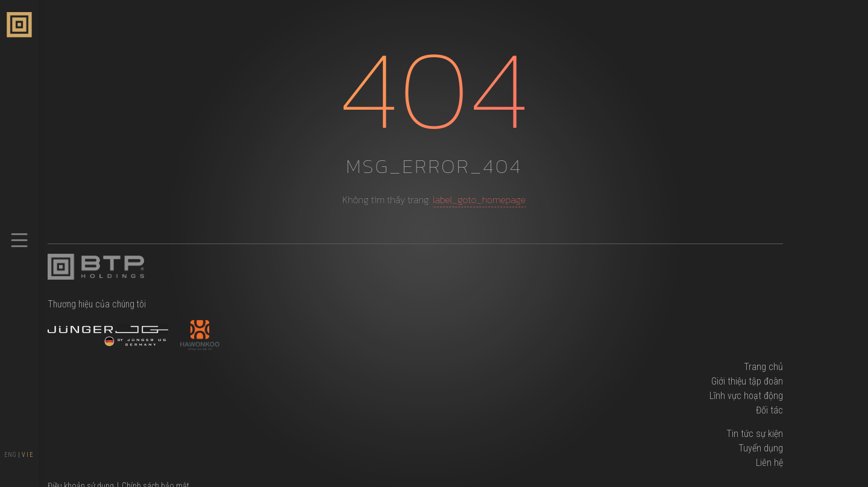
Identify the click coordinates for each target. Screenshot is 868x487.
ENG (10, 455)
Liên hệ (769, 463)
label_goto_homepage (479, 200)
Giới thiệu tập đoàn (747, 381)
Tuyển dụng (761, 448)
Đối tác (769, 410)
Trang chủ (763, 367)
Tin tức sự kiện (755, 434)
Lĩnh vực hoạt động (746, 396)
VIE (28, 455)
